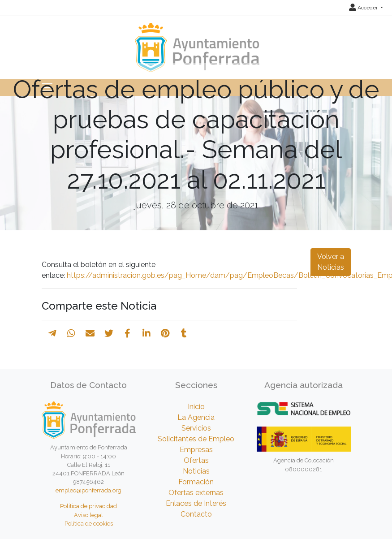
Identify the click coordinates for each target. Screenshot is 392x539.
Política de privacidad (88, 506)
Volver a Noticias (331, 262)
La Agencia (196, 417)
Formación (196, 482)
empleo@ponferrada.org (88, 490)
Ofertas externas (196, 493)
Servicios (196, 428)
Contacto (196, 514)
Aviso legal (88, 515)
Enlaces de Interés (196, 503)
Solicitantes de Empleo (196, 439)
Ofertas (196, 460)
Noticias (196, 471)
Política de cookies (89, 524)
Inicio (196, 407)
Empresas (196, 450)
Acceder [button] (364, 8)
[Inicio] (196, 43)
